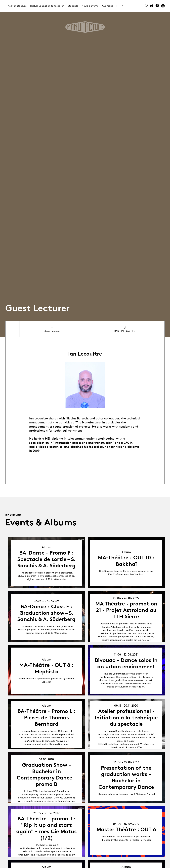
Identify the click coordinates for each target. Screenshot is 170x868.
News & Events (90, 6)
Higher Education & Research (47, 6)
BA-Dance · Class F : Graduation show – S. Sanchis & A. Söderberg (46, 613)
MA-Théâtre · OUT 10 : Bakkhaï (126, 561)
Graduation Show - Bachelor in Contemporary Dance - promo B (46, 774)
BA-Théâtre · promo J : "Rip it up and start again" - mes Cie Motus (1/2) (46, 828)
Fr (122, 6)
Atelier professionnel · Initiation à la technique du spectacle (126, 718)
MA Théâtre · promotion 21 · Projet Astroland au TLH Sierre (126, 610)
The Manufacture (17, 6)
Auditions (107, 6)
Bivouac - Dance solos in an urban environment (126, 663)
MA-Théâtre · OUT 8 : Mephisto (46, 668)
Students (73, 6)
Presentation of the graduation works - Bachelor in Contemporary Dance (126, 777)
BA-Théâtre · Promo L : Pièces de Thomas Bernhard (47, 718)
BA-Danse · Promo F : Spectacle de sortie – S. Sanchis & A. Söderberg (47, 559)
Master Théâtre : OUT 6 (126, 829)
